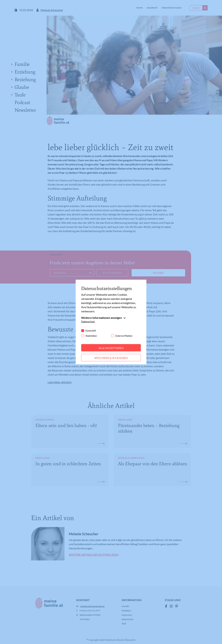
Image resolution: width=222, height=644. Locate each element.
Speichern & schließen (111, 358)
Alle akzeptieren (111, 348)
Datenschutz (88, 321)
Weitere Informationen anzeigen (102, 317)
